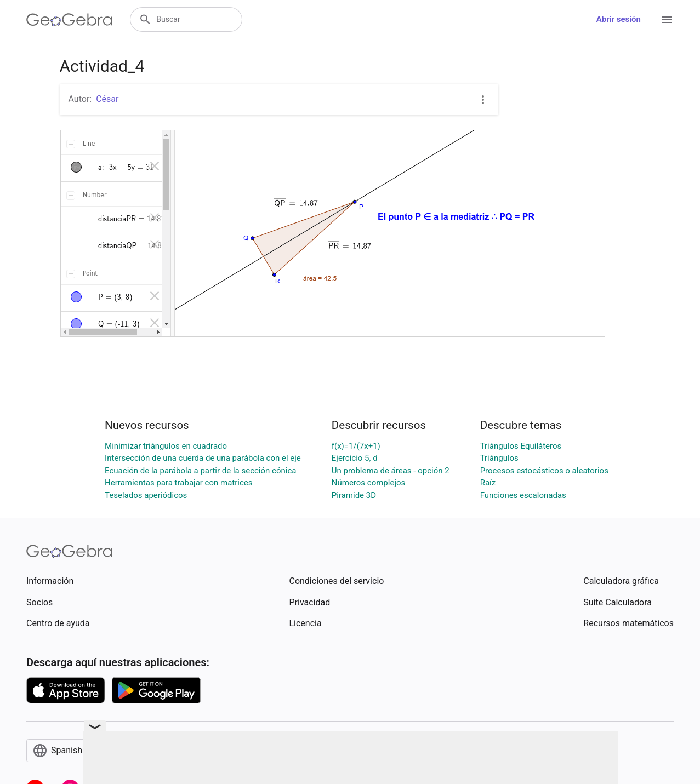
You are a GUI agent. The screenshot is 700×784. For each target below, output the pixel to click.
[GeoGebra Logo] (69, 20)
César (107, 99)
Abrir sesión (619, 19)
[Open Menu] (667, 20)
